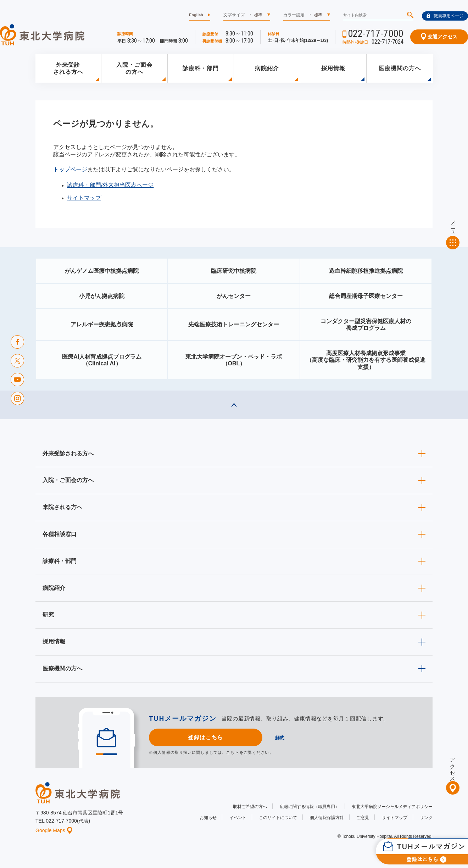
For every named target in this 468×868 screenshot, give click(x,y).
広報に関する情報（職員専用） (310, 807)
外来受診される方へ (68, 68)
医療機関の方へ (400, 68)
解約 (280, 738)
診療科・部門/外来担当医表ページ (110, 185)
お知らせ (208, 818)
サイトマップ (84, 198)
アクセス (453, 767)
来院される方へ (62, 507)
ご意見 (363, 818)
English (196, 15)
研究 (48, 615)
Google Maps (54, 830)
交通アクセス (439, 37)
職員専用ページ (445, 16)
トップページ (70, 169)
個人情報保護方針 (327, 818)
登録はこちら (205, 737)
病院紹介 (267, 68)
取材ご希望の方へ (250, 807)
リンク (426, 818)
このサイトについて (278, 818)
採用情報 (333, 68)
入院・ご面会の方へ (134, 68)
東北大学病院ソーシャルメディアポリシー (392, 807)
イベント (238, 818)
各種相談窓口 (60, 534)
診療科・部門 (201, 68)
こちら (233, 752)
